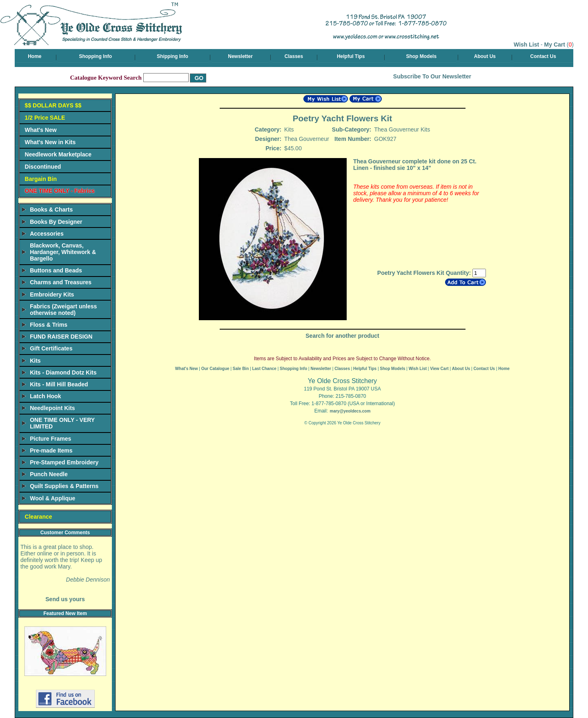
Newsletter (240, 56)
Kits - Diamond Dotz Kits (63, 372)
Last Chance (264, 369)
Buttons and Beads (56, 270)
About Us (485, 56)
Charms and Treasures (61, 282)
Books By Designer (56, 222)
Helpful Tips (351, 56)
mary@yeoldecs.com (350, 411)
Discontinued (43, 167)
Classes (294, 56)
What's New (41, 130)
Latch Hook (45, 396)
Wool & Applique (52, 498)
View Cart (439, 369)
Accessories (47, 234)
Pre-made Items (51, 450)
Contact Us (543, 56)
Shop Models (421, 56)
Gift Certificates (51, 348)
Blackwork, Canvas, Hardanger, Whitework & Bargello (63, 252)
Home (35, 56)
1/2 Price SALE (45, 118)
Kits (35, 361)
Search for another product (342, 336)
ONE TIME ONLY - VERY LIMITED (62, 423)
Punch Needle (49, 474)
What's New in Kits (50, 142)
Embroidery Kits (52, 294)
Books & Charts (51, 210)
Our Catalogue (215, 369)
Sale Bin (241, 369)
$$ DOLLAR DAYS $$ (53, 105)
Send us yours (65, 599)
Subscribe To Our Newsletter (432, 76)
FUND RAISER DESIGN (61, 337)
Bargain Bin (41, 179)
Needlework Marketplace (58, 154)
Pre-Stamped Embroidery (64, 462)
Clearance (39, 517)
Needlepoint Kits (52, 408)
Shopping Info (95, 56)
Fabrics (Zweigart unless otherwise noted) (63, 310)
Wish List (526, 45)
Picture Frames (50, 439)
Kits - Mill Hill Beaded (59, 384)
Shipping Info (173, 56)
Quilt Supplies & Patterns (64, 486)
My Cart (555, 45)
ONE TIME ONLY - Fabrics (60, 191)
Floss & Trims (49, 325)
